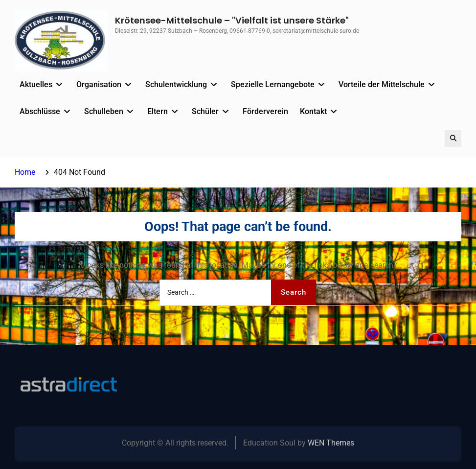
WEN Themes (331, 443)
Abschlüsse (40, 111)
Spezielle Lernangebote (273, 84)
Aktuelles (36, 84)
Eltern (158, 111)
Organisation (99, 84)
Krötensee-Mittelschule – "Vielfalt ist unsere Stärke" (232, 20)
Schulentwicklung (176, 84)
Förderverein (265, 111)
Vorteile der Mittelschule (382, 84)
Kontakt (313, 111)
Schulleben (104, 111)
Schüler (205, 111)
